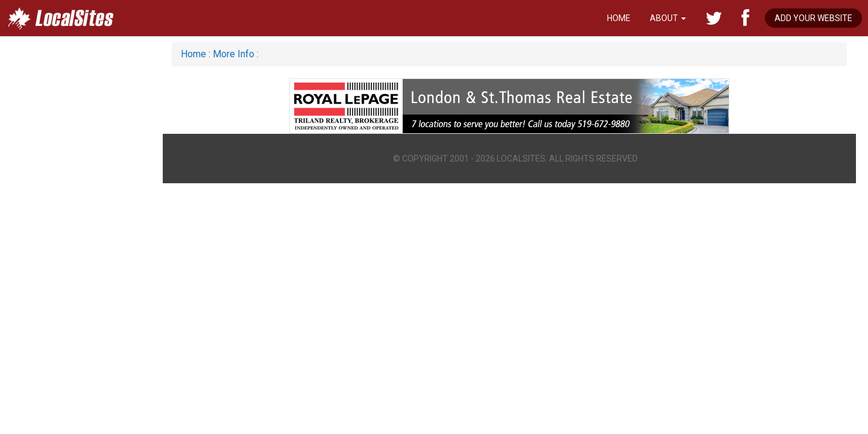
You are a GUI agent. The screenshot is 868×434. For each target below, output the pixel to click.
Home (619, 18)
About (668, 18)
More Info (234, 54)
